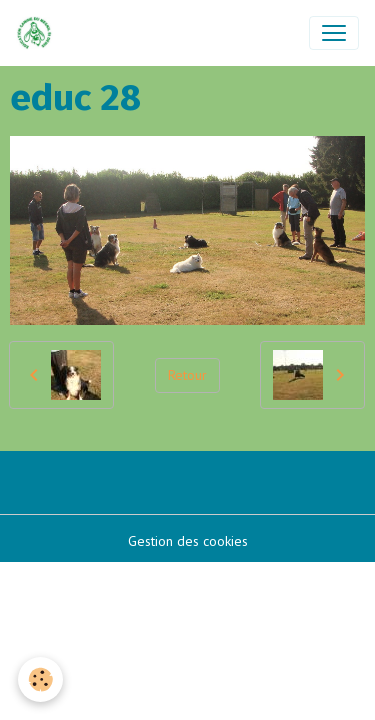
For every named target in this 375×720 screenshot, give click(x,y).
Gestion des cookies (188, 541)
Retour (187, 375)
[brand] (38, 33)
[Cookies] (40, 679)
